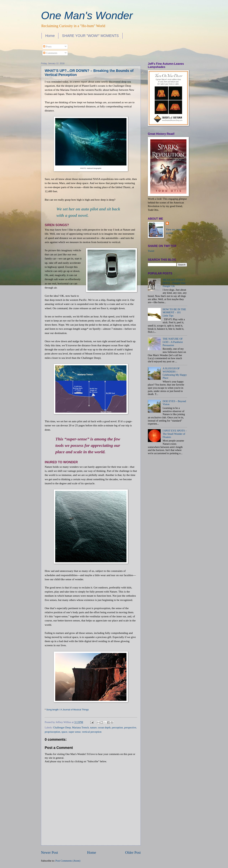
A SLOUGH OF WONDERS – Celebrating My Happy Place (175, 373)
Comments (50, 53)
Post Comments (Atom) (68, 861)
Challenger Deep (62, 727)
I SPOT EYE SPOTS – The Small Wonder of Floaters (175, 434)
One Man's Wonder (87, 15)
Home (50, 36)
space (64, 732)
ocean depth (104, 727)
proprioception (52, 732)
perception (117, 727)
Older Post (133, 852)
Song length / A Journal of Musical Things (68, 710)
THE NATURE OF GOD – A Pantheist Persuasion (173, 342)
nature (93, 727)
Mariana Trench (81, 727)
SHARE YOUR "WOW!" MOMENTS (90, 36)
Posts (47, 47)
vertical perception (92, 732)
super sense (75, 732)
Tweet (151, 251)
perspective (130, 727)
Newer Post (50, 852)
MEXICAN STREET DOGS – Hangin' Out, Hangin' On (174, 283)
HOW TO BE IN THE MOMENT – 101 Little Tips (174, 312)
